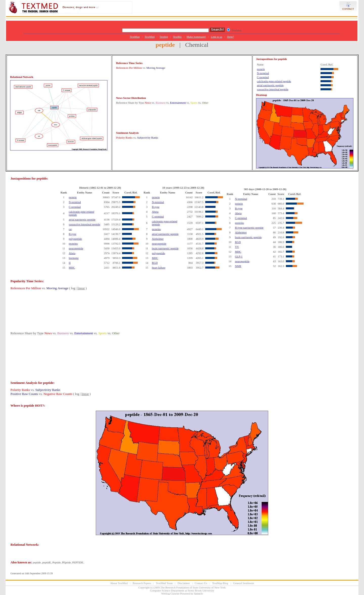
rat (70, 229)
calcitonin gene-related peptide (274, 81)
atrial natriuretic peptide (270, 85)
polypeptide (75, 239)
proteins (73, 244)
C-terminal (263, 77)
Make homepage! (196, 37)
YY (237, 247)
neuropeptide (76, 248)
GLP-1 (239, 256)
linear (81, 288)
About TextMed (119, 583)
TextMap (135, 37)
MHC (72, 268)
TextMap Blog (220, 583)
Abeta (72, 253)
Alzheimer (158, 239)
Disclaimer (184, 583)
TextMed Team (164, 583)
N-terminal (263, 73)
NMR (238, 266)
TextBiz (177, 37)
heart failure (159, 268)
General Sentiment (243, 583)
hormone (74, 258)
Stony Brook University (201, 590)
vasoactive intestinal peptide (273, 89)
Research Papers (142, 583)
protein (261, 69)
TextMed (150, 37)
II (70, 263)
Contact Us (201, 583)
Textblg (164, 37)
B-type (73, 234)
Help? (231, 37)
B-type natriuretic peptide (249, 228)
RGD (155, 263)
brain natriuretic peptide (165, 248)
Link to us (217, 37)
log (73, 288)
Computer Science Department (167, 590)
